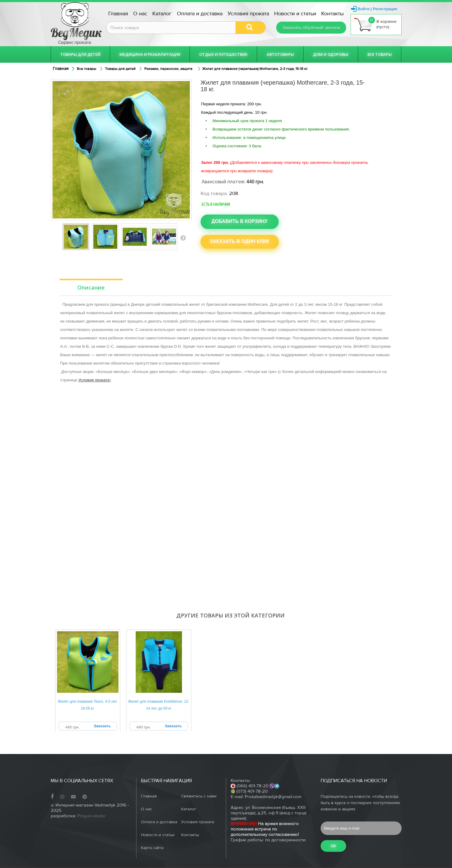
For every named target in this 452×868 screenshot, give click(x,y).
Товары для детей (80, 54)
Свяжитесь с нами (199, 796)
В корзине (375, 24)
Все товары (380, 54)
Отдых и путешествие (223, 54)
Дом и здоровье (331, 54)
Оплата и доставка (200, 14)
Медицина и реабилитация (150, 54)
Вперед (183, 238)
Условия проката (248, 14)
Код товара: (214, 194)
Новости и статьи (295, 14)
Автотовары (280, 54)
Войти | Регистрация (378, 9)
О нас (140, 14)
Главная (118, 14)
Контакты (332, 14)
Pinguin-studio (91, 816)
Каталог (162, 14)
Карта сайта (152, 848)
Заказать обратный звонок (311, 28)
